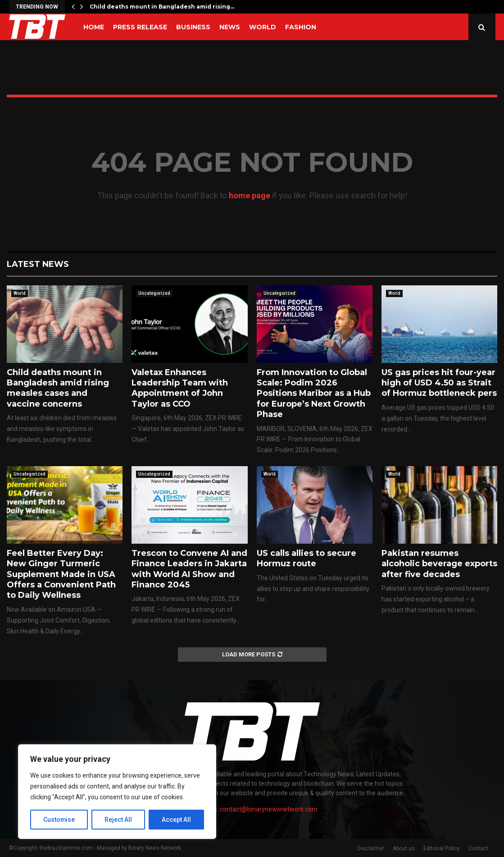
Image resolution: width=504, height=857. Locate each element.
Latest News (38, 264)
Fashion (301, 27)
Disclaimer (371, 848)
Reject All (119, 820)
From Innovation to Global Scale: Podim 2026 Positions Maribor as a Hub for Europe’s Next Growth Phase (314, 394)
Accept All (176, 820)
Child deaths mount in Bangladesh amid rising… (162, 7)
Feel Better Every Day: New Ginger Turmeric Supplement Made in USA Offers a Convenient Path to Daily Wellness (61, 574)
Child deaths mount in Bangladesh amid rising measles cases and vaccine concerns (58, 388)
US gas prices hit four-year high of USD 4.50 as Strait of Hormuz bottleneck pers (439, 383)
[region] (117, 792)
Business (193, 27)
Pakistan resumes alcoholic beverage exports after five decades (439, 564)
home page (250, 195)
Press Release (140, 27)
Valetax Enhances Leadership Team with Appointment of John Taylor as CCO (180, 388)
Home (94, 27)
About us (404, 848)
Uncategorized (154, 293)
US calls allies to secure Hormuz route (306, 558)
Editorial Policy (442, 848)
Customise (59, 820)
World (263, 27)
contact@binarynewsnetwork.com (269, 809)
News (230, 27)
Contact (478, 848)
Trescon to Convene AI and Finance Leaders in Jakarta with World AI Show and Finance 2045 (189, 569)
